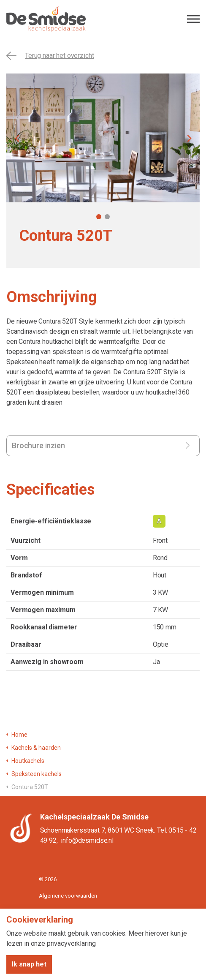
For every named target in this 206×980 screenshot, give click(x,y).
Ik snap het (29, 964)
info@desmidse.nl (87, 840)
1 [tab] (99, 217)
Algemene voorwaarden (68, 896)
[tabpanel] (103, 138)
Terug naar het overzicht (50, 56)
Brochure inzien (38, 445)
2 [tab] (107, 217)
